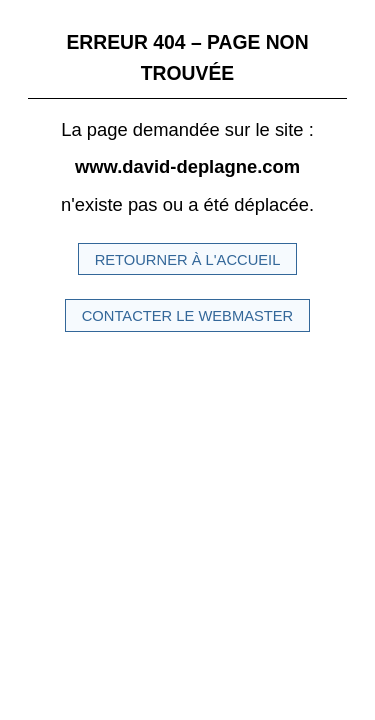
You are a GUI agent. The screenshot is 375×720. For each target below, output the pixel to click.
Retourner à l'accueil (188, 260)
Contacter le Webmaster (188, 316)
